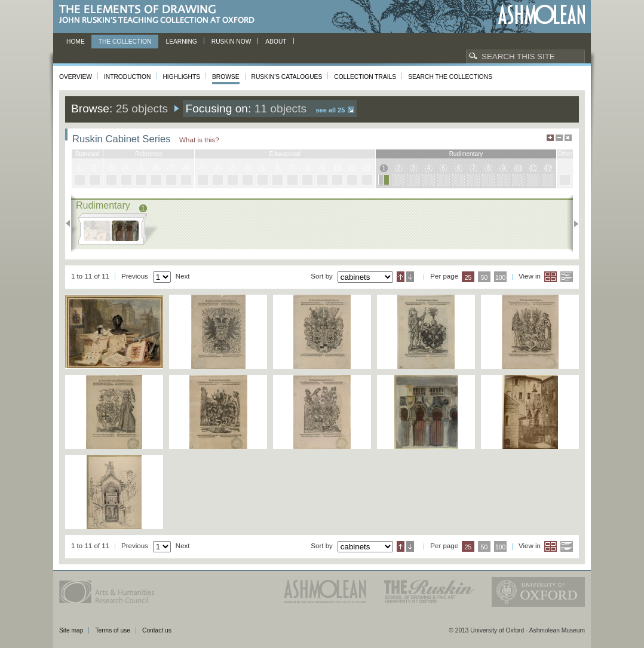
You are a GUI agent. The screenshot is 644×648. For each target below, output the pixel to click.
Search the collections (450, 77)
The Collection (125, 42)
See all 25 (330, 110)
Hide (568, 138)
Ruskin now (231, 42)
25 (468, 278)
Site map (71, 630)
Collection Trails (365, 77)
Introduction (127, 77)
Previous (71, 224)
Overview (76, 77)
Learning (181, 42)
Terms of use (113, 630)
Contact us (157, 630)
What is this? (199, 140)
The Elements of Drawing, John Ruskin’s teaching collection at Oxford (160, 15)
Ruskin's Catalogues (287, 77)
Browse (226, 77)
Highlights (181, 77)
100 (500, 278)
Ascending (401, 277)
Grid (551, 277)
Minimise (559, 138)
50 (484, 278)
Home (76, 42)
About (276, 42)
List (567, 277)
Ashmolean (542, 15)
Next (573, 224)
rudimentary (466, 154)
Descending (410, 277)
